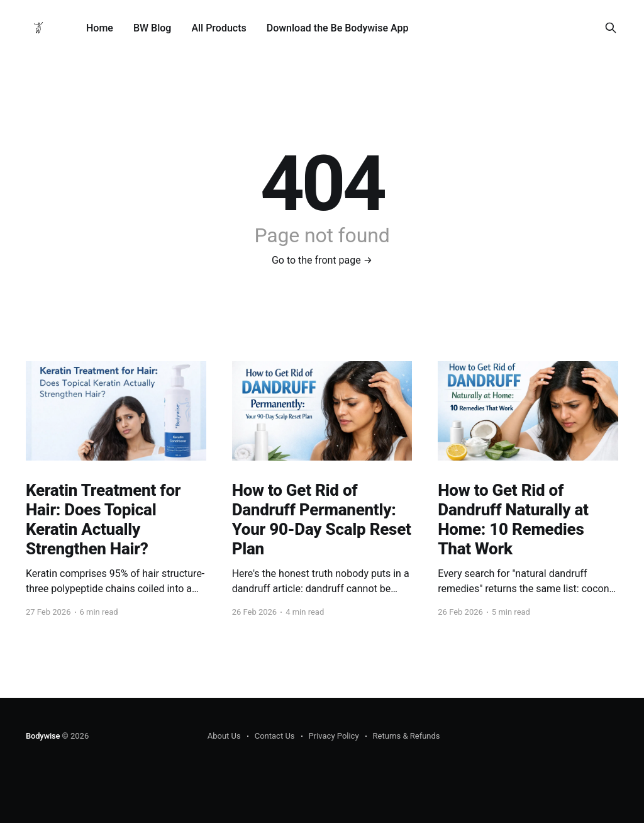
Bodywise (43, 736)
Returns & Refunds (407, 736)
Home (100, 28)
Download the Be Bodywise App (338, 28)
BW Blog (153, 28)
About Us (224, 736)
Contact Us (275, 736)
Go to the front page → (322, 260)
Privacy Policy (334, 736)
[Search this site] (611, 28)
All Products (219, 28)
